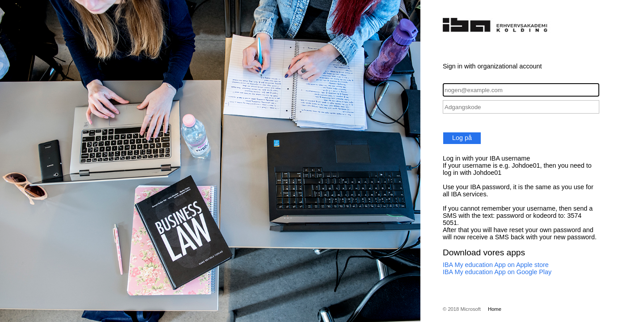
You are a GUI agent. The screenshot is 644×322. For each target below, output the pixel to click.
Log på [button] (462, 138)
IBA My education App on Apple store (496, 265)
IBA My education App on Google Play (497, 272)
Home (495, 309)
